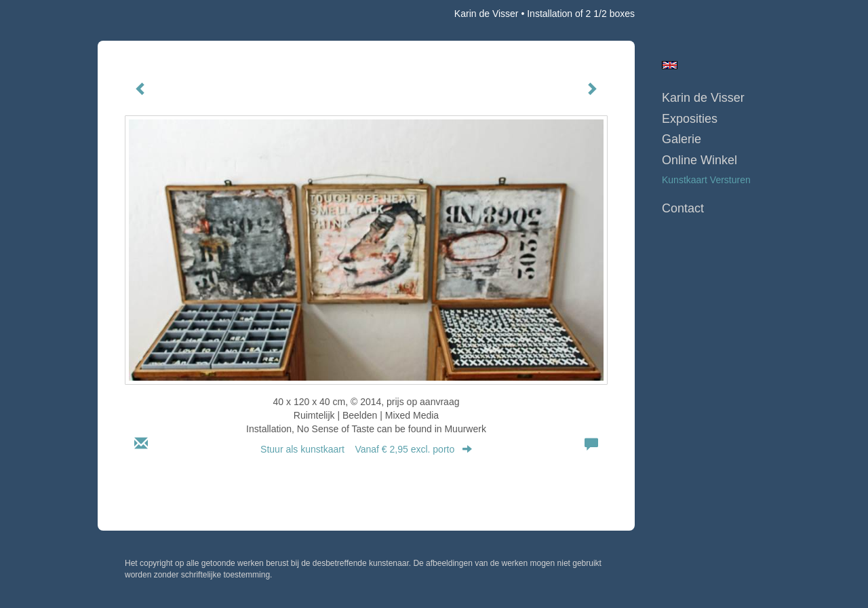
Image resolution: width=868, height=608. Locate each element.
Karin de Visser (487, 14)
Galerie (682, 139)
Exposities (690, 119)
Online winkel (699, 160)
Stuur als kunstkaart (366, 449)
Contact (683, 208)
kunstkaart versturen (706, 180)
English (670, 65)
